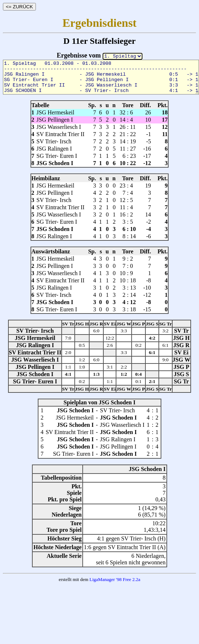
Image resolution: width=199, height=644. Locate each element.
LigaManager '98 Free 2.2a (115, 579)
